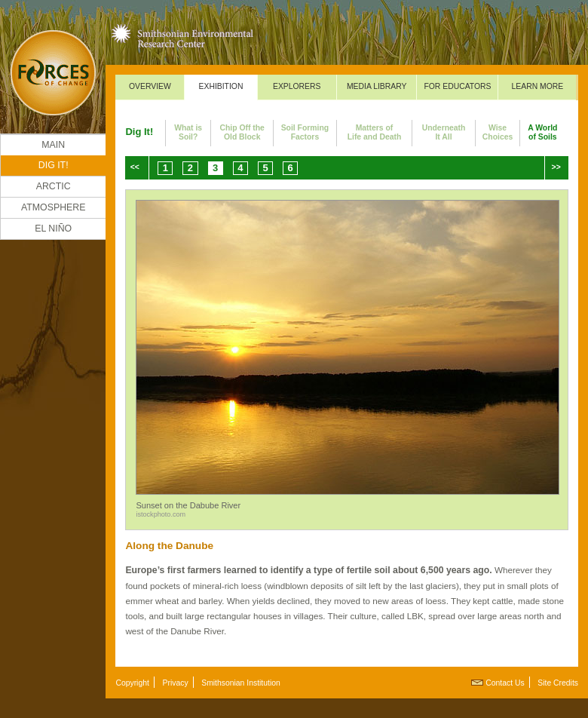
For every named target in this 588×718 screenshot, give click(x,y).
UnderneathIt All (444, 132)
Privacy (176, 683)
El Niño (53, 229)
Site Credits (558, 683)
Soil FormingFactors (305, 132)
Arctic (54, 186)
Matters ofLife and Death (375, 132)
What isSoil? (188, 132)
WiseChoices (498, 132)
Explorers (297, 86)
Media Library (377, 86)
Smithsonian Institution (241, 683)
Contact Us (505, 683)
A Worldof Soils (542, 132)
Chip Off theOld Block (242, 132)
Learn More (538, 86)
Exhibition (221, 86)
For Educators (457, 86)
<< (135, 167)
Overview (150, 86)
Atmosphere (54, 207)
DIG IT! (54, 165)
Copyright (132, 683)
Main (53, 145)
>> (556, 167)
